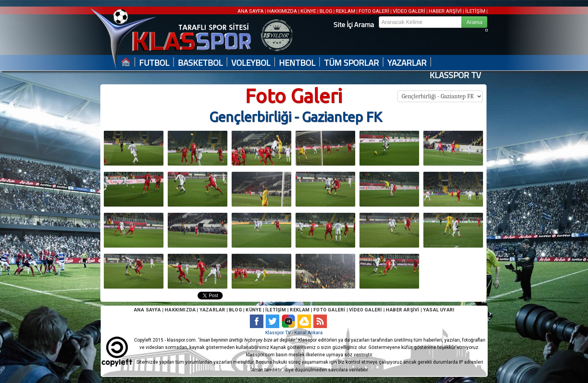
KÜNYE (308, 11)
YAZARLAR (407, 63)
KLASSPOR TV (455, 75)
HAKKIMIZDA (282, 11)
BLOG (326, 11)
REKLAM (346, 11)
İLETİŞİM (475, 11)
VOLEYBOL (251, 63)
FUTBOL (154, 63)
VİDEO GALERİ (409, 11)
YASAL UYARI (439, 310)
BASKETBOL (200, 63)
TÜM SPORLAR (351, 63)
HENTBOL (297, 63)
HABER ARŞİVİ (445, 11)
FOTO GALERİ (374, 11)
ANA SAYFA (251, 11)
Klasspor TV (278, 333)
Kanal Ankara (309, 333)
